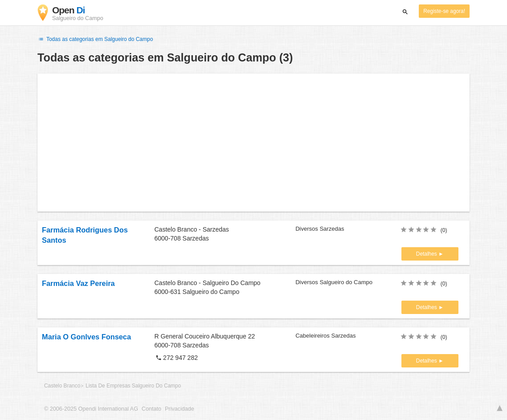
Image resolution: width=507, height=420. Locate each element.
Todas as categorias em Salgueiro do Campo (95, 39)
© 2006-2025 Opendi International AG (91, 409)
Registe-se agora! (444, 11)
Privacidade (180, 409)
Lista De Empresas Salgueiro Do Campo (133, 386)
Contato (151, 409)
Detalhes (427, 254)
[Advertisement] (253, 143)
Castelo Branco (62, 386)
